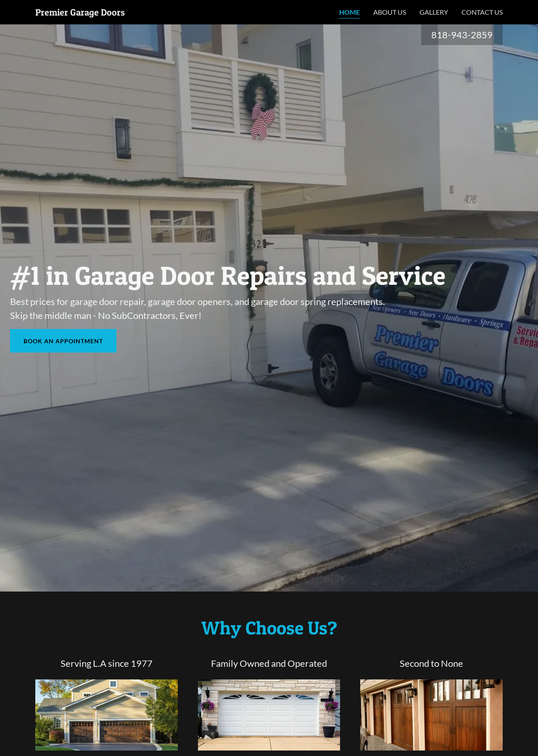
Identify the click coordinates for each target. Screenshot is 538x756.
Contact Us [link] (482, 12)
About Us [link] (390, 12)
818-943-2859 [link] (462, 35)
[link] (80, 13)
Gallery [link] (434, 12)
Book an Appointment (63, 341)
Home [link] (349, 12)
